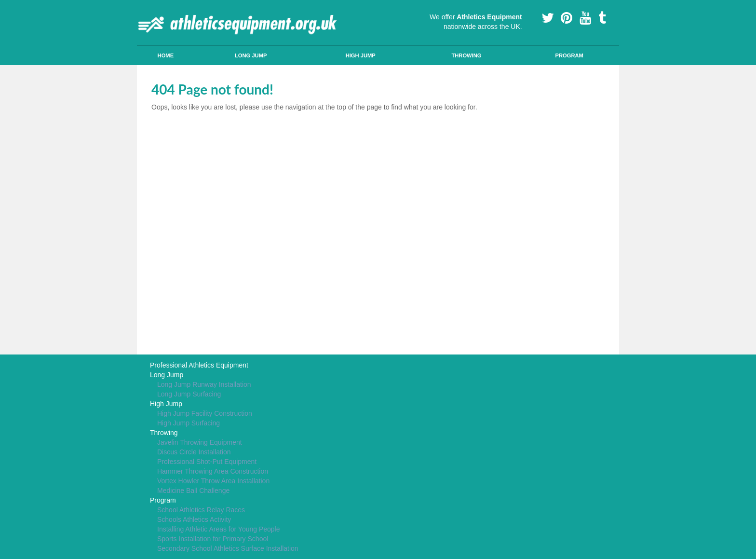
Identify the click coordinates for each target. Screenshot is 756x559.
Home (166, 55)
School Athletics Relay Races (201, 510)
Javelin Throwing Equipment (200, 442)
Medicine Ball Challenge (193, 491)
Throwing (466, 55)
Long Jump (251, 55)
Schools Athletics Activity (194, 519)
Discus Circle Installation (194, 452)
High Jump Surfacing (189, 423)
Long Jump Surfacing (189, 394)
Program (569, 55)
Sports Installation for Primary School (213, 539)
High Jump (361, 55)
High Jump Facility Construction (205, 413)
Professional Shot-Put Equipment (207, 462)
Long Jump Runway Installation (204, 384)
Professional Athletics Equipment (199, 365)
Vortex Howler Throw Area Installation (213, 481)
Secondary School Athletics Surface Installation (228, 548)
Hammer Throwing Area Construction (213, 471)
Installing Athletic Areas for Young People (219, 529)
